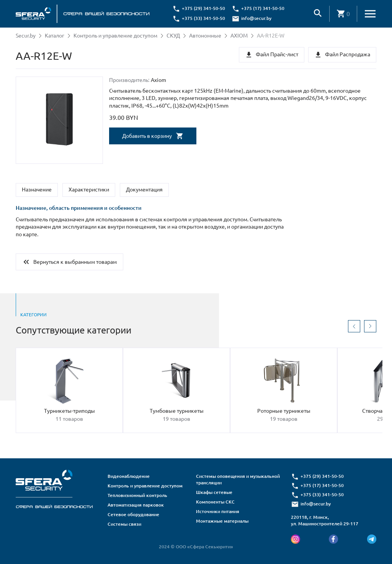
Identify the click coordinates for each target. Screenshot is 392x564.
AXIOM (239, 36)
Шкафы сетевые (214, 492)
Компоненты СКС (215, 502)
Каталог (55, 36)
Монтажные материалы (222, 521)
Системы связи (124, 524)
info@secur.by (256, 18)
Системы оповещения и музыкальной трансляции (238, 479)
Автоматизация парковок (136, 505)
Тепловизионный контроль (137, 495)
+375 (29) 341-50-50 (203, 8)
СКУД (173, 36)
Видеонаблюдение (129, 476)
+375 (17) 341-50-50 (263, 8)
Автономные (205, 36)
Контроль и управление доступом (115, 36)
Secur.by (26, 36)
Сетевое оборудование (133, 514)
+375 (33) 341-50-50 (203, 18)
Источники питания (218, 511)
